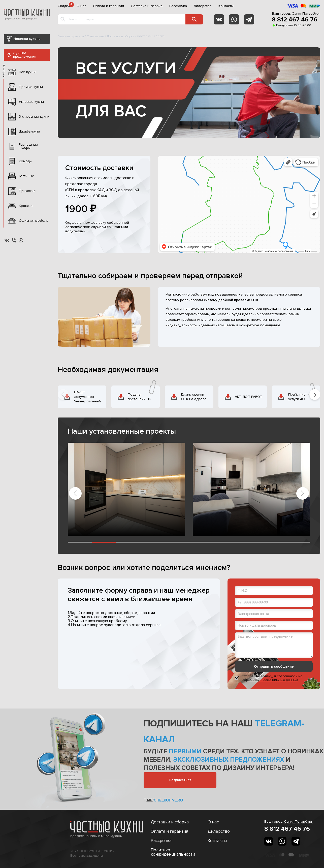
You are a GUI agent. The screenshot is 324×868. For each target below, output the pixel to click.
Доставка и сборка (147, 6)
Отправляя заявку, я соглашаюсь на (272, 678)
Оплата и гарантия (108, 6)
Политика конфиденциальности (173, 852)
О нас (81, 6)
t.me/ (163, 800)
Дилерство (203, 6)
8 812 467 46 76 (295, 20)
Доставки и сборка (170, 822)
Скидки (64, 6)
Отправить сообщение (274, 666)
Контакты (226, 6)
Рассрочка (178, 6)
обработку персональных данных (270, 680)
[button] (315, 394)
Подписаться (180, 780)
